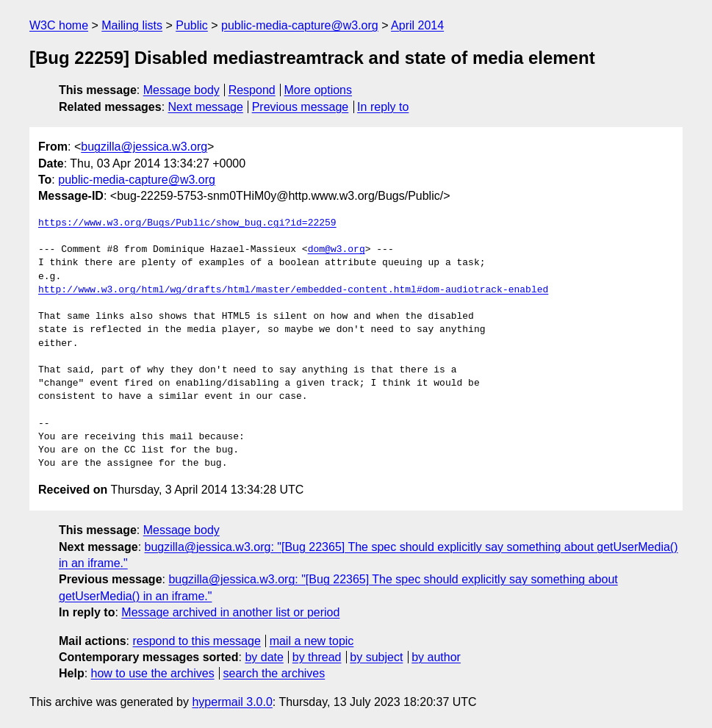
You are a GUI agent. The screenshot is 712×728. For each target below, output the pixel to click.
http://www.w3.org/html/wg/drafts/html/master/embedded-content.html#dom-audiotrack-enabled (293, 290)
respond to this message (196, 641)
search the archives (274, 673)
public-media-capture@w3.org (300, 25)
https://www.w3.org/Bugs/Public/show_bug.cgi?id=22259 (187, 223)
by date (264, 657)
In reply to (383, 107)
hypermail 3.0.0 (232, 702)
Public (192, 25)
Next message (206, 107)
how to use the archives (153, 673)
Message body (181, 90)
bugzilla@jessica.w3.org (144, 147)
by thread (317, 657)
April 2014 (417, 25)
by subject (376, 657)
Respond (252, 90)
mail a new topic (312, 641)
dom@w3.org (337, 250)
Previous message (301, 107)
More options (319, 90)
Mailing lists (132, 25)
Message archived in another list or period (230, 612)
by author (436, 657)
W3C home (59, 25)
